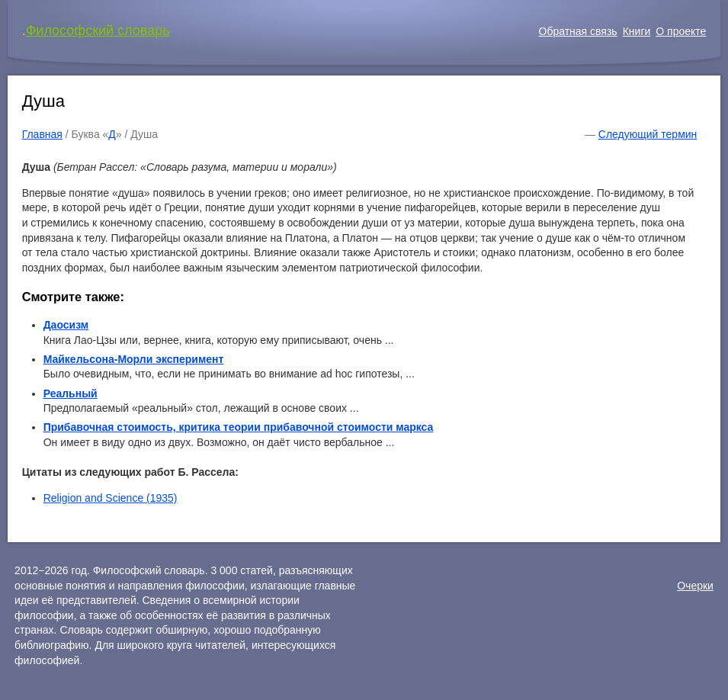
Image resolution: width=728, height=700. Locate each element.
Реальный (71, 393)
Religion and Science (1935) (111, 498)
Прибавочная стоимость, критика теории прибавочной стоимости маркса (239, 427)
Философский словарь (98, 31)
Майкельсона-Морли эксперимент (134, 359)
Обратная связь (578, 31)
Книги (637, 31)
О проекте (681, 31)
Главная (42, 134)
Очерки (695, 586)
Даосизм (66, 325)
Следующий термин (648, 134)
